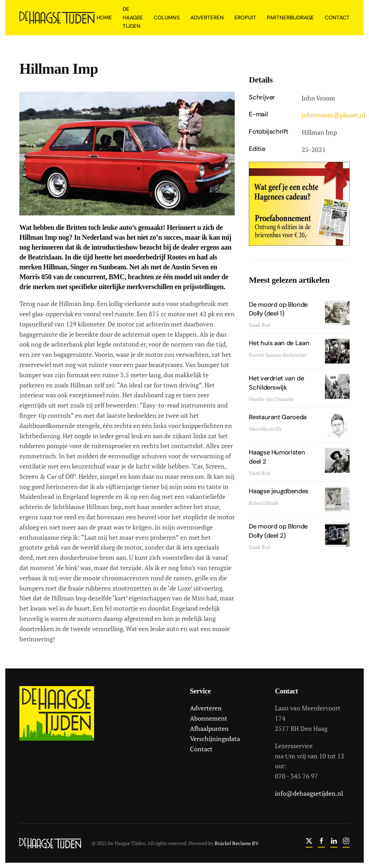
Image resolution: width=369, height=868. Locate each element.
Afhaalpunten (208, 728)
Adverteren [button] (207, 18)
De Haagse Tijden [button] (133, 18)
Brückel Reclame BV (235, 843)
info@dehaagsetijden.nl (308, 793)
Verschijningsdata (214, 739)
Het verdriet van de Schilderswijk (276, 383)
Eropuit (245, 18)
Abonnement (208, 718)
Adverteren (205, 708)
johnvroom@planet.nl (333, 115)
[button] (127, 153)
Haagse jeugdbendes (279, 491)
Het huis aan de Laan (279, 343)
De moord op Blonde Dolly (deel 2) (278, 531)
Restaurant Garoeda (278, 417)
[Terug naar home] (58, 18)
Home (104, 18)
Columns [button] (167, 18)
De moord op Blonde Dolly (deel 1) (278, 309)
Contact (337, 18)
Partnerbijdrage (290, 18)
